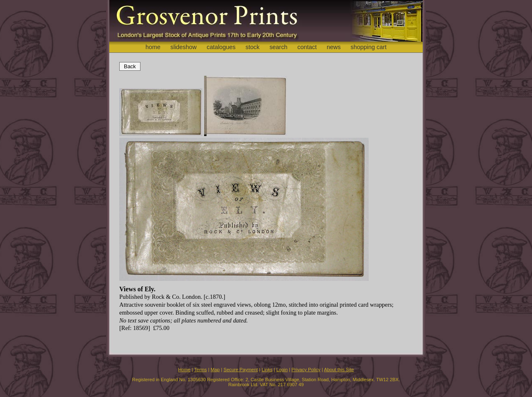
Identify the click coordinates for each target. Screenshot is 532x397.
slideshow (183, 47)
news (334, 47)
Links (267, 370)
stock (253, 47)
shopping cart (369, 47)
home (153, 47)
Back (130, 66)
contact (307, 47)
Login (282, 370)
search (278, 47)
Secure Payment (241, 370)
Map (215, 370)
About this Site (339, 370)
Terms (200, 370)
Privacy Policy (306, 370)
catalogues (221, 47)
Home (184, 370)
